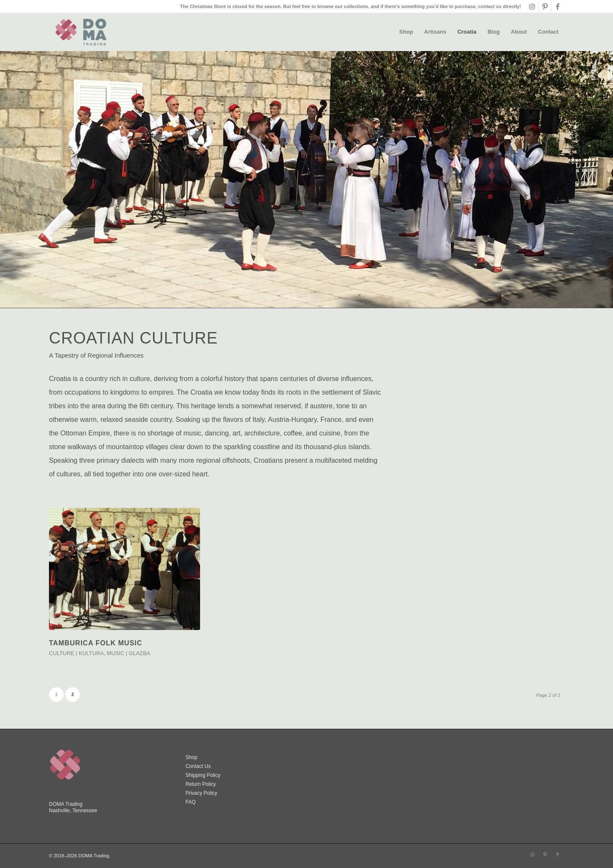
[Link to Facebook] (558, 6)
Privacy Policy (202, 793)
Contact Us (198, 766)
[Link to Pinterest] (545, 6)
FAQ (191, 802)
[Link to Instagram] (532, 6)
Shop (192, 757)
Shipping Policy (203, 775)
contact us (490, 6)
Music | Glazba (129, 653)
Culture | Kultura (76, 653)
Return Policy (201, 784)
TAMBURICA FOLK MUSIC (96, 643)
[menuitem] (406, 32)
